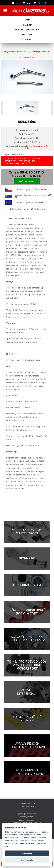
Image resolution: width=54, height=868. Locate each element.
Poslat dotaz (38, 209)
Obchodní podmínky (27, 30)
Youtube (27, 35)
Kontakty (27, 39)
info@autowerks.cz (27, 820)
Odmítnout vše (27, 860)
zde (7, 846)
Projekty (27, 25)
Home (27, 20)
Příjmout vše (27, 853)
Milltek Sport (32, 130)
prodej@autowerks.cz (27, 814)
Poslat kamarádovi (19, 209)
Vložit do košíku (27, 181)
